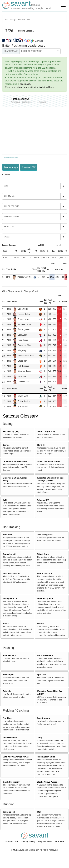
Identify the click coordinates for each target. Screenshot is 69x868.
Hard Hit (41, 445)
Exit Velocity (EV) (11, 431)
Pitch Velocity (9, 655)
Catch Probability (11, 782)
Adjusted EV (43, 500)
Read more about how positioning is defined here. (30, 87)
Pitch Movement (45, 655)
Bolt (39, 812)
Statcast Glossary (20, 416)
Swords (41, 623)
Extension (7, 691)
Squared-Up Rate (45, 598)
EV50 (5, 500)
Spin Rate (42, 675)
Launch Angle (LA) (46, 431)
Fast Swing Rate (45, 535)
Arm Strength (43, 718)
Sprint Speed (9, 812)
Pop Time (7, 718)
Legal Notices (45, 842)
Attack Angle (43, 554)
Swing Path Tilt (10, 598)
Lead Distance (10, 737)
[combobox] (34, 19)
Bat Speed (8, 535)
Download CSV (29, 167)
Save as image (11, 167)
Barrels (6, 445)
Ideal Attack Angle (11, 573)
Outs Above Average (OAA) (16, 757)
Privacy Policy (28, 842)
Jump (40, 737)
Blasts (6, 623)
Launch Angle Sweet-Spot (15, 461)
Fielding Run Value (46, 757)
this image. (25, 84)
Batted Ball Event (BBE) (48, 461)
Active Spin (8, 675)
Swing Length (10, 554)
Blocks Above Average (48, 782)
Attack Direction (45, 573)
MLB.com (60, 842)
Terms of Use (11, 842)
